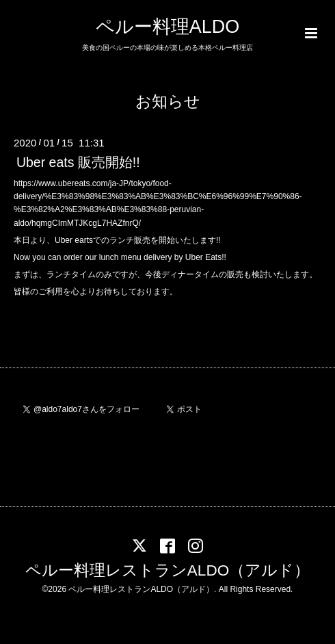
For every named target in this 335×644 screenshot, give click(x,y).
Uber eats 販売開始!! (78, 162)
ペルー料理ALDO (168, 27)
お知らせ (168, 102)
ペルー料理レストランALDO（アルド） (167, 570)
